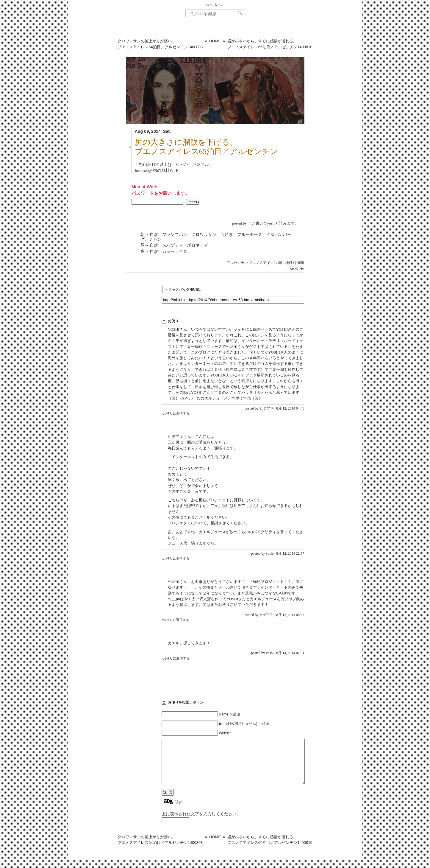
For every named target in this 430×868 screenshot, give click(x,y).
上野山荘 (143, 164)
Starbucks (297, 269)
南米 (301, 263)
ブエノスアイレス (263, 263)
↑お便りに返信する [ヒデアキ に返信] (176, 413)
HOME (215, 41)
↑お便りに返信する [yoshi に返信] (176, 559)
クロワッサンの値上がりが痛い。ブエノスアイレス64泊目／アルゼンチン (160, 44)
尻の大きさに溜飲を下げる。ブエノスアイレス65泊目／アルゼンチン (207, 147)
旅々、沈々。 (215, 5)
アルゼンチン (237, 263)
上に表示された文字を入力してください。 (201, 823)
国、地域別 (287, 263)
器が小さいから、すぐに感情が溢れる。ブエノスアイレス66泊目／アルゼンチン (270, 44)
